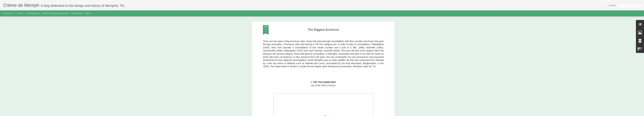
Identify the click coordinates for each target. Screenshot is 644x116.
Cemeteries (77, 13)
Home (20, 13)
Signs (88, 13)
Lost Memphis (33, 13)
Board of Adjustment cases (55, 13)
